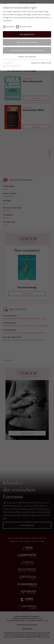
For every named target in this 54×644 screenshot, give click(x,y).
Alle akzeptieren (27, 34)
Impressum (35, 63)
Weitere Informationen (27, 57)
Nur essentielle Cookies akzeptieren (27, 50)
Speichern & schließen (27, 42)
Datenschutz (46, 63)
